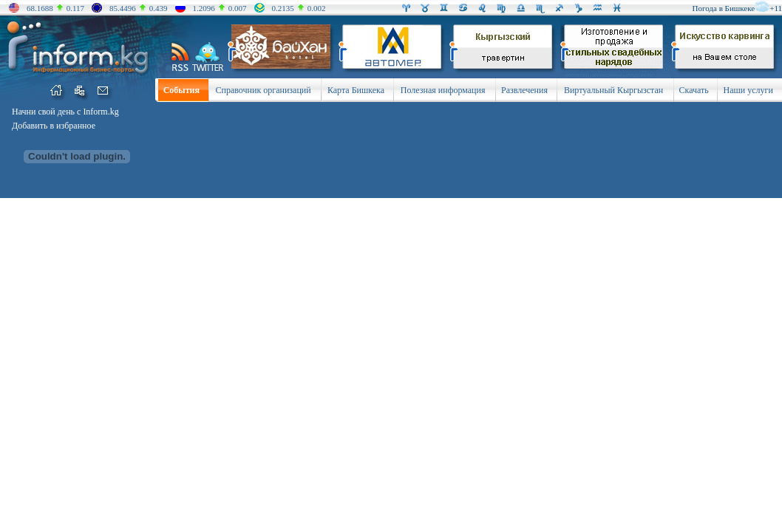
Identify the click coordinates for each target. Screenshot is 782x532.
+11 (776, 8)
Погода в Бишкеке (724, 8)
